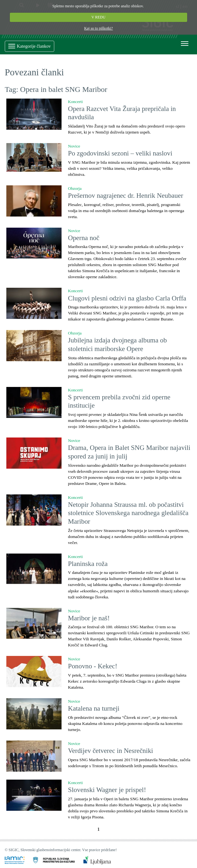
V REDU (99, 17)
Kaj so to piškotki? (98, 28)
